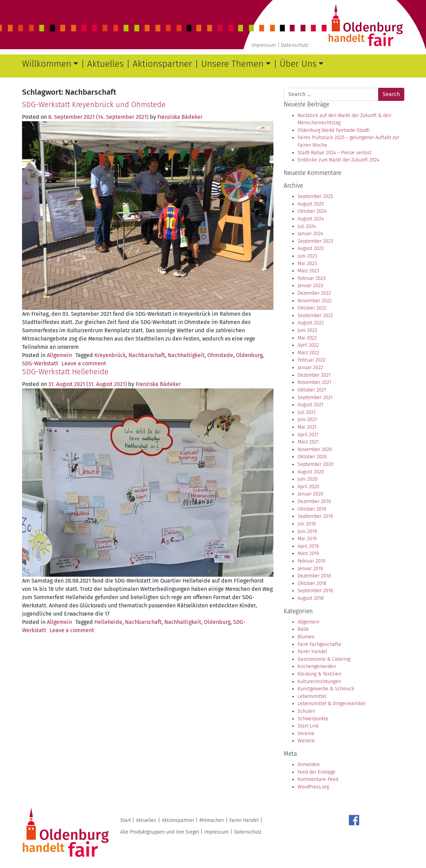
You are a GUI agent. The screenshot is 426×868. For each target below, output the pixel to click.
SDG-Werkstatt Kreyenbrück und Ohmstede (94, 105)
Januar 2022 (310, 368)
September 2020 (315, 464)
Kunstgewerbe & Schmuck (326, 689)
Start (126, 820)
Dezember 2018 (314, 576)
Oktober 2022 (312, 308)
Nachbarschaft (147, 355)
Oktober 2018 (312, 583)
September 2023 (315, 241)
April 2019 (308, 546)
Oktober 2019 (312, 509)
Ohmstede (220, 355)
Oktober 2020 (312, 457)
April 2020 (308, 487)
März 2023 (308, 271)
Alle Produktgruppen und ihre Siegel (160, 832)
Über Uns (298, 64)
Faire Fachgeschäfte (319, 644)
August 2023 (311, 248)
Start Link (308, 726)
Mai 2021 (307, 427)
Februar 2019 (311, 561)
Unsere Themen (232, 64)
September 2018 (315, 591)
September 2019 (315, 516)
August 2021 (310, 405)
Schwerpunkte (313, 719)
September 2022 (315, 316)
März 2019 (308, 553)
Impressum (264, 45)
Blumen (306, 637)
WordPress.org (313, 787)
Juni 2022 (307, 330)
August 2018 (311, 598)
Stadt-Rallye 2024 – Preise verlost (334, 153)
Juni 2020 (308, 479)
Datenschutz (295, 45)
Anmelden (309, 765)
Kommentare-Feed (318, 779)
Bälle (303, 629)
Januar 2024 (310, 234)
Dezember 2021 (314, 375)
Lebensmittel (312, 696)
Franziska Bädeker (180, 117)
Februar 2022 (311, 360)
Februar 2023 (311, 278)
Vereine (306, 734)
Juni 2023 (307, 256)
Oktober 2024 (312, 211)
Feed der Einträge (316, 772)
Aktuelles (105, 64)
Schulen (306, 711)
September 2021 (315, 398)
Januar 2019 (310, 569)
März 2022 (308, 353)
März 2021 (308, 442)
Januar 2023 (310, 286)
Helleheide (108, 622)
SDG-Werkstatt (40, 363)
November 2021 (314, 382)
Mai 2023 (307, 264)
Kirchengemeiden (317, 666)
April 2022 (308, 345)
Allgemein (59, 355)
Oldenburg (249, 355)
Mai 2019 (307, 539)
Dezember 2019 (314, 501)
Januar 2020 (310, 494)
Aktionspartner (162, 64)
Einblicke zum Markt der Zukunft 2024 (338, 160)
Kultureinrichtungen (319, 682)
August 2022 (311, 323)
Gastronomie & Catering (324, 659)
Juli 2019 (306, 524)
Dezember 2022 (314, 293)
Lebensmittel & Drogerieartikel (331, 704)
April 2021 (308, 435)
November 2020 (315, 449)
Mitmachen (212, 820)
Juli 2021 (306, 412)
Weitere (306, 741)
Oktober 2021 (312, 390)
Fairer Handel (312, 652)
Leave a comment (84, 363)
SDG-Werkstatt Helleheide (65, 372)
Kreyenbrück (110, 355)
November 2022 (315, 301)
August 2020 (311, 472)
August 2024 (311, 219)
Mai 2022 (307, 338)
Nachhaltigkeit (186, 355)
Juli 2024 (307, 226)
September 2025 (315, 196)
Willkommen (47, 64)
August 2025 (311, 204)
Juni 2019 (307, 531)
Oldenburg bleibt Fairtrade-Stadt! (334, 130)
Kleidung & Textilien (319, 674)
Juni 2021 (307, 420)
